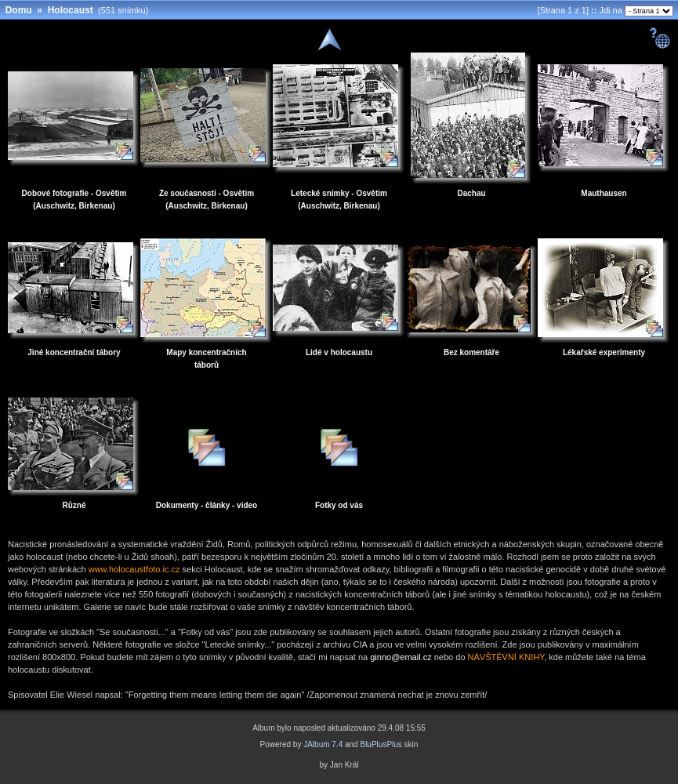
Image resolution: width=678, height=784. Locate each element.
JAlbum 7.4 (323, 744)
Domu (19, 10)
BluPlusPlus (381, 744)
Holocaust (71, 10)
